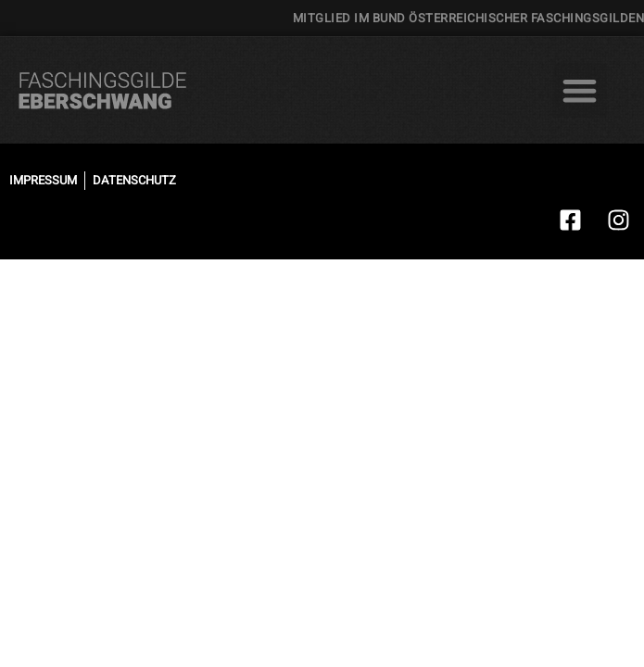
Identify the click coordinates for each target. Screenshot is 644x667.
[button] (580, 90)
